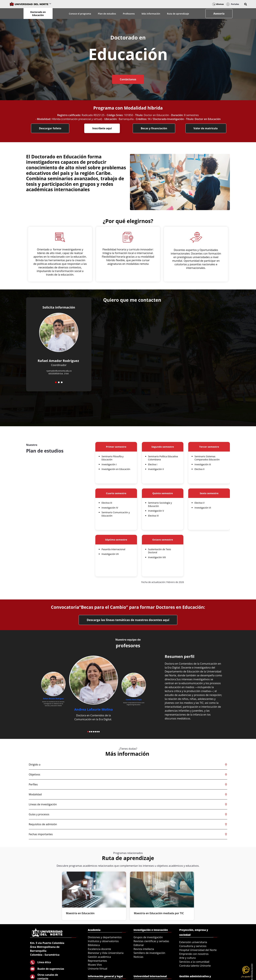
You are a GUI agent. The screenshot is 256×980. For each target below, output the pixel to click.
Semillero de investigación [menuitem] (149, 953)
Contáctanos (128, 79)
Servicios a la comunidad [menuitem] (194, 962)
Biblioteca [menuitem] (94, 945)
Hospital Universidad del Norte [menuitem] (198, 950)
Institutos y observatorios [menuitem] (103, 941)
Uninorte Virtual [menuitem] (98, 969)
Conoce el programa (80, 14)
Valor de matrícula (206, 128)
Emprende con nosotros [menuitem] (194, 954)
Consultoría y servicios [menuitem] (193, 946)
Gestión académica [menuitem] (99, 957)
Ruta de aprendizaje (178, 14)
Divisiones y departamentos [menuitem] (105, 937)
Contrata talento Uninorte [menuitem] (195, 966)
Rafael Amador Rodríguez (53, 699)
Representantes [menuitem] (97, 961)
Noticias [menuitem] (138, 957)
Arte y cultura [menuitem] (187, 958)
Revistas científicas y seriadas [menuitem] (151, 941)
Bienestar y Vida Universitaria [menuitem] (106, 953)
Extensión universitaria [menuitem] (193, 942)
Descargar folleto (50, 128)
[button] (246, 4)
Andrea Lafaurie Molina (94, 709)
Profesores (129, 14)
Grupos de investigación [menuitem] (148, 937)
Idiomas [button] (218, 4)
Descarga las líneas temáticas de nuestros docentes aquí (128, 620)
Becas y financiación (154, 128)
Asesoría (219, 14)
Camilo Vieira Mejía (134, 700)
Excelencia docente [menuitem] (99, 949)
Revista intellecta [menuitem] (144, 949)
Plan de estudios (107, 14)
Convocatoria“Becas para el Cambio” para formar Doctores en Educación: (128, 607)
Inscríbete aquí (102, 128)
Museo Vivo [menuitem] (95, 965)
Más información (151, 14)
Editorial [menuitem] (139, 945)
